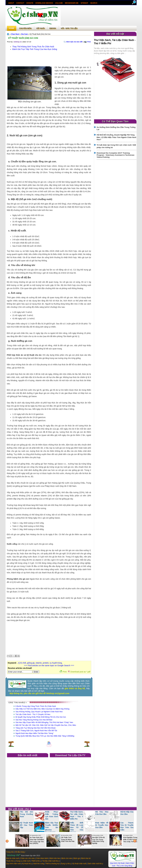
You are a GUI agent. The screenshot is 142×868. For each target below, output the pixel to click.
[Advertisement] (99, 16)
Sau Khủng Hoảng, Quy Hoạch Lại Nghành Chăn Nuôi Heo (39, 712)
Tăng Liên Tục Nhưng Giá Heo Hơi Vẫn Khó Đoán (36, 728)
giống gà (31, 663)
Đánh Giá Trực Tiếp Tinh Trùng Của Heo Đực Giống (35, 49)
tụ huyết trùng (56, 663)
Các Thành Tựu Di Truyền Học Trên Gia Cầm (127, 826)
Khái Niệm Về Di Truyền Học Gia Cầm (102, 825)
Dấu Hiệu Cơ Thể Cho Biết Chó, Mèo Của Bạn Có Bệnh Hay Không (43, 709)
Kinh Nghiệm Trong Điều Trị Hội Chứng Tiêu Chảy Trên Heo (130, 840)
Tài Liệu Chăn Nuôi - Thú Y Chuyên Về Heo (33, 714)
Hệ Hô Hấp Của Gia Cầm (127, 813)
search (94, 3)
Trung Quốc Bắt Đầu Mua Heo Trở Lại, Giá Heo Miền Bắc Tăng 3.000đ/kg (45, 736)
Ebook (53, 28)
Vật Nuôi (40, 28)
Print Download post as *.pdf (75, 672)
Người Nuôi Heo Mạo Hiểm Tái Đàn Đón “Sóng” (35, 733)
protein (46, 663)
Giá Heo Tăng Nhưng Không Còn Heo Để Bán (34, 720)
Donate (30, 3)
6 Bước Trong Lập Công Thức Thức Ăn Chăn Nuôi (36, 706)
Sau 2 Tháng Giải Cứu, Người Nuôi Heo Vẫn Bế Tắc (36, 731)
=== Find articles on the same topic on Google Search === (49, 665)
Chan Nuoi (15, 34)
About (11, 3)
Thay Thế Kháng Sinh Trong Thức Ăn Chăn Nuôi (33, 47)
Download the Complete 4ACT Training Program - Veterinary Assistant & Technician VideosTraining (116, 155)
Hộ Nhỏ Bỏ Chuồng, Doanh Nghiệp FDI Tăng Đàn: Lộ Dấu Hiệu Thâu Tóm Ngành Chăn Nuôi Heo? (116, 137)
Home (12, 28)
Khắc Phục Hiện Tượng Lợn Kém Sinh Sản (52, 815)
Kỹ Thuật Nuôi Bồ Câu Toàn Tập (26, 825)
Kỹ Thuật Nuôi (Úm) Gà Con (23, 38)
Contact (20, 3)
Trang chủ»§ (8, 34)
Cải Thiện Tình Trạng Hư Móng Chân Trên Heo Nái (68, 839)
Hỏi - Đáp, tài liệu (69, 28)
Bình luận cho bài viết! (74, 42)
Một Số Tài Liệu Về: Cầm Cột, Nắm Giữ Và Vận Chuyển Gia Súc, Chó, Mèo (46, 725)
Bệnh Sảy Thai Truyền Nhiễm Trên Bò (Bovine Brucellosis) (52, 827)
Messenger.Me (72, 3)
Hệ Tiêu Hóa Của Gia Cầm (102, 813)
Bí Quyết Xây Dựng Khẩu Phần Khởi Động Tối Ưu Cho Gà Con (41, 717)
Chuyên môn (25, 28)
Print (89, 42)
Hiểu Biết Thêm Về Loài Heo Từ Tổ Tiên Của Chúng (77, 827)
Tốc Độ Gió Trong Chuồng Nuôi (26, 814)
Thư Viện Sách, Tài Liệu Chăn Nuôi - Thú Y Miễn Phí (77, 815)
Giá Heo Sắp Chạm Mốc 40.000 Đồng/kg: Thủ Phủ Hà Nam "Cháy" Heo (44, 722)
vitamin (39, 663)
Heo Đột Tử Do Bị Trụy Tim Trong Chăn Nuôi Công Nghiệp (98, 840)
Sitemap (84, 3)
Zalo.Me (59, 3)
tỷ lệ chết (22, 663)
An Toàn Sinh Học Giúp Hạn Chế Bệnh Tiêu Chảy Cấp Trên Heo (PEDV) (37, 840)
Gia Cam (24, 34)
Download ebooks (44, 3)
